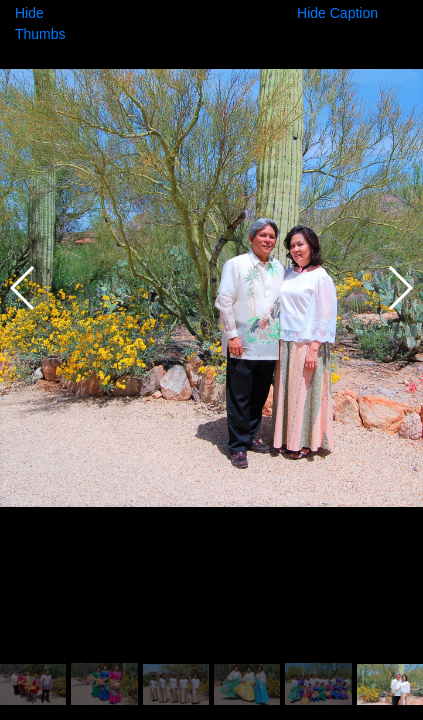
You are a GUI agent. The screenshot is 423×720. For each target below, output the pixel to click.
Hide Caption (337, 13)
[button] (399, 288)
